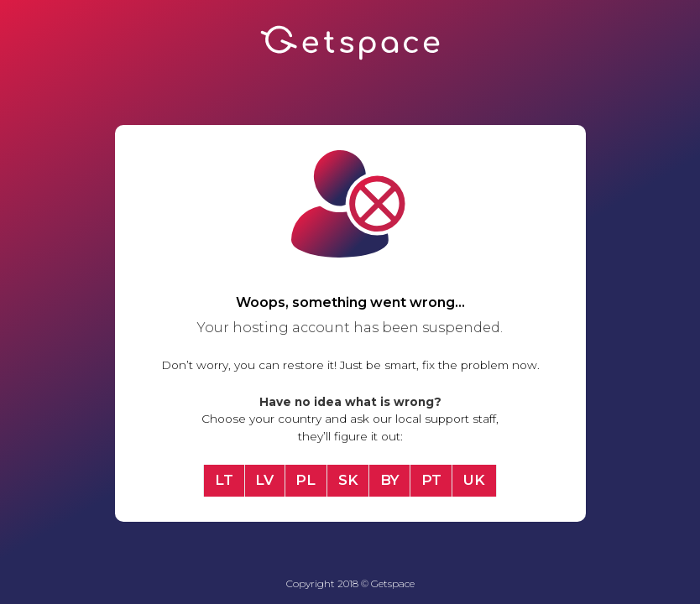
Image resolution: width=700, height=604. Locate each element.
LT (224, 480)
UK (474, 480)
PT (431, 480)
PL (306, 480)
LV (264, 480)
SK (348, 480)
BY (390, 480)
